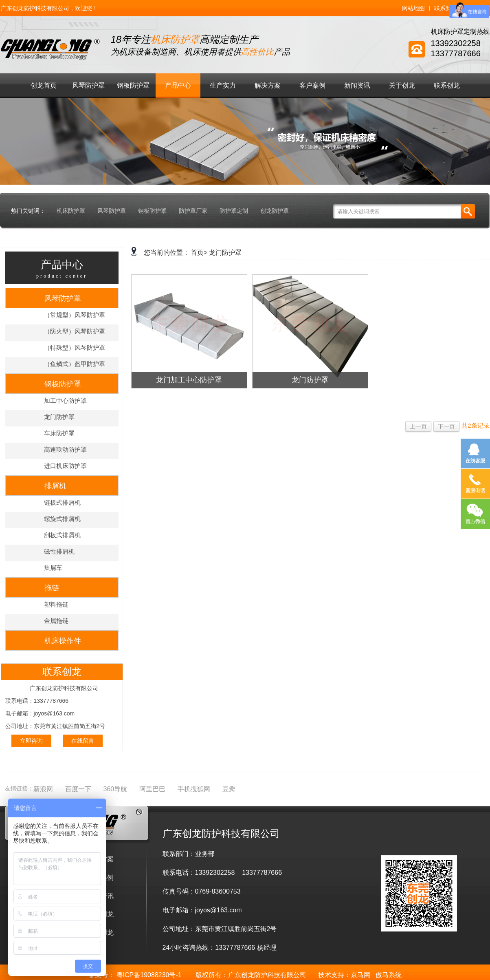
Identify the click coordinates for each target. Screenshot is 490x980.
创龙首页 (44, 85)
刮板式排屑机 (62, 535)
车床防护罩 (59, 433)
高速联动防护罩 (65, 449)
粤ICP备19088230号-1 (149, 975)
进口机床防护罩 (65, 466)
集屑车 (53, 568)
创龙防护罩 (275, 211)
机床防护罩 (71, 211)
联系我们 (446, 8)
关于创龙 (402, 85)
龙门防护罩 (59, 417)
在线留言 (83, 741)
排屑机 (55, 486)
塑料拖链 (56, 604)
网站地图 (413, 8)
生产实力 (223, 85)
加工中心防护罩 (65, 401)
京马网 (360, 975)
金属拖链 (56, 621)
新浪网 (43, 789)
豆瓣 (229, 789)
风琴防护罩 (88, 85)
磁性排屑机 (59, 551)
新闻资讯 (357, 85)
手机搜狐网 (194, 789)
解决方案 (268, 85)
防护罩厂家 (193, 211)
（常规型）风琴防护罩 (75, 315)
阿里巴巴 (152, 789)
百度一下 (78, 789)
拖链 (52, 588)
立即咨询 (31, 741)
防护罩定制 (234, 211)
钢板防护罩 (133, 85)
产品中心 (178, 85)
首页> (199, 253)
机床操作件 (63, 641)
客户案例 (312, 85)
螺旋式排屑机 (62, 519)
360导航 (115, 789)
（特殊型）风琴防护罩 (75, 348)
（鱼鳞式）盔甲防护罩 (75, 364)
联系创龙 (447, 85)
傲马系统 (389, 975)
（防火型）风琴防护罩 (75, 331)
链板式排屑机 (62, 502)
